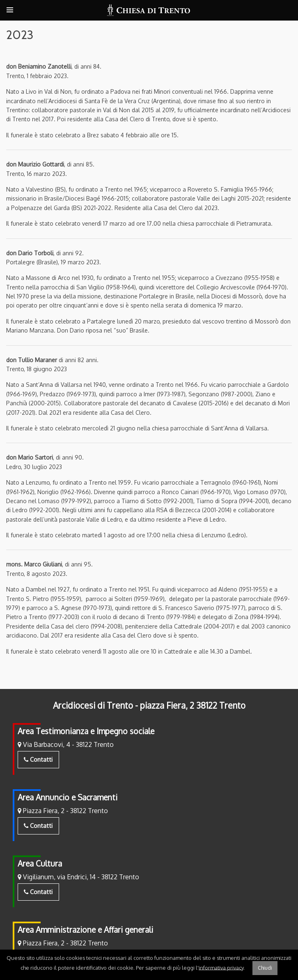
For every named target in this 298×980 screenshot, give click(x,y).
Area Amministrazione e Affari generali (85, 930)
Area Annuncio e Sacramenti (68, 797)
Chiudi (265, 968)
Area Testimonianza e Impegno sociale (86, 731)
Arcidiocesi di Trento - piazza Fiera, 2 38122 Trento (149, 705)
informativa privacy (221, 967)
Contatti (38, 759)
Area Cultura (40, 863)
